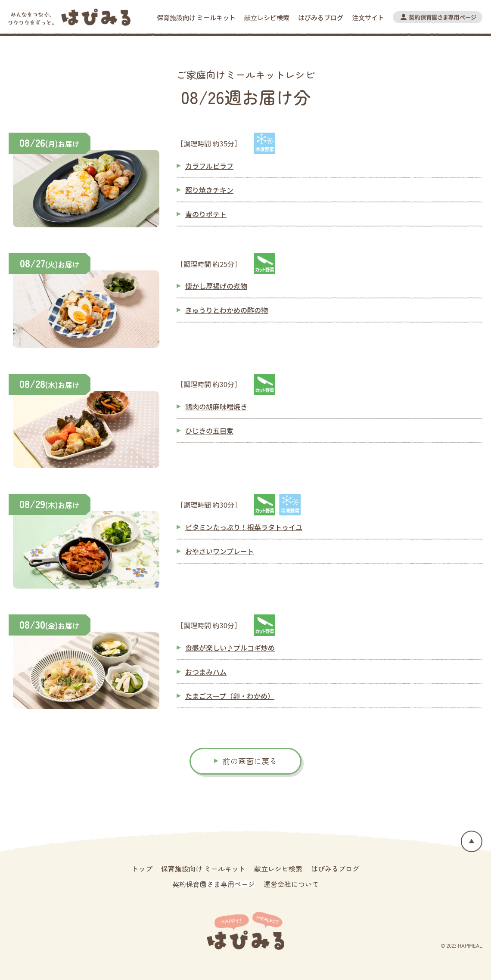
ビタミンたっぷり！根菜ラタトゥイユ (244, 527)
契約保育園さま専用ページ (214, 884)
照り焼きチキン (209, 190)
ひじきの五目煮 (209, 431)
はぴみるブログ (321, 17)
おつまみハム (206, 672)
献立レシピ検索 (267, 17)
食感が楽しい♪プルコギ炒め (230, 648)
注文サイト (368, 17)
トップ (142, 868)
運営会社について (291, 884)
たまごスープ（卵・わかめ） (230, 696)
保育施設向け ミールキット (196, 17)
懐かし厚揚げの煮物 (216, 286)
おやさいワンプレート (220, 551)
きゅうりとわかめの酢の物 (227, 310)
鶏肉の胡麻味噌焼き (216, 406)
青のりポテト (206, 214)
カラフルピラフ (209, 166)
